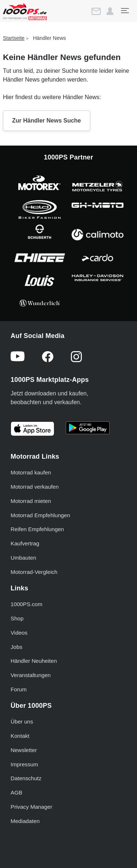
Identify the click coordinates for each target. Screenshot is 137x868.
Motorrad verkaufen (35, 487)
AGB (16, 792)
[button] (110, 11)
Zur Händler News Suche (47, 121)
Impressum (24, 764)
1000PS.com (26, 604)
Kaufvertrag (25, 543)
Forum (19, 689)
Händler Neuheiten (34, 661)
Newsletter (24, 750)
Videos (19, 633)
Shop (17, 618)
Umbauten (23, 558)
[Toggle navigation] (125, 11)
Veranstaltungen (31, 675)
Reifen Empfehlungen (37, 529)
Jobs (16, 647)
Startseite (14, 38)
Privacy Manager (31, 807)
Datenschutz (26, 778)
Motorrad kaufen (31, 472)
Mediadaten (25, 821)
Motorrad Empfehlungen (40, 515)
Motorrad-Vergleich (34, 572)
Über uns (22, 722)
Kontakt (20, 736)
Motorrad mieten (31, 501)
